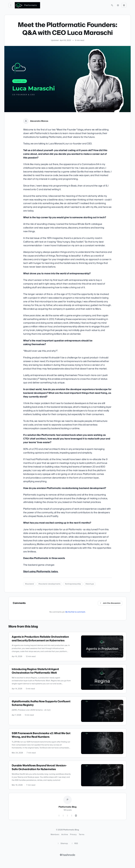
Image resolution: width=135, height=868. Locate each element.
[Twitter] (59, 816)
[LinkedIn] (67, 816)
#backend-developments (49, 584)
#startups (90, 584)
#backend (29, 584)
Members (55, 835)
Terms (82, 835)
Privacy (73, 835)
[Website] (76, 816)
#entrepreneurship (73, 584)
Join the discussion (110, 603)
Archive (65, 835)
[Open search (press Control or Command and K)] (112, 5)
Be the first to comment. (75, 612)
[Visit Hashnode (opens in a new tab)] (67, 855)
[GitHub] (63, 816)
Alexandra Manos (39, 121)
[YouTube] (72, 816)
